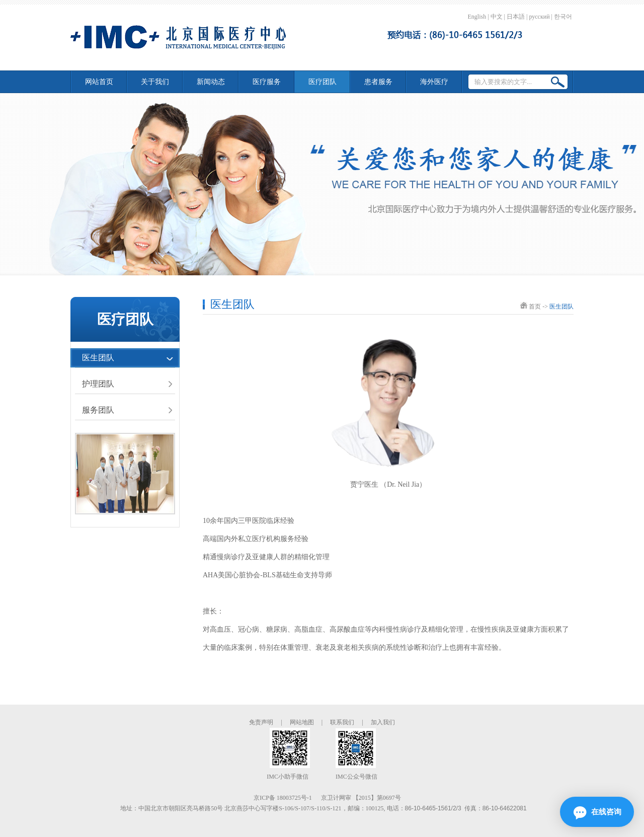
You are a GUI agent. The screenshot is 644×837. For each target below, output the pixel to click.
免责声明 (261, 722)
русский (539, 17)
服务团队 (98, 410)
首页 (535, 307)
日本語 (516, 17)
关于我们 (155, 82)
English (477, 17)
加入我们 (383, 722)
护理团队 (98, 384)
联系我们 (342, 722)
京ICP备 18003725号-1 (283, 798)
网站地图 (302, 722)
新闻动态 (211, 82)
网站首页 (99, 82)
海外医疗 (434, 82)
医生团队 (98, 358)
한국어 (563, 17)
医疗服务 (267, 82)
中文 (497, 17)
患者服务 (378, 82)
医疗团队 (323, 82)
